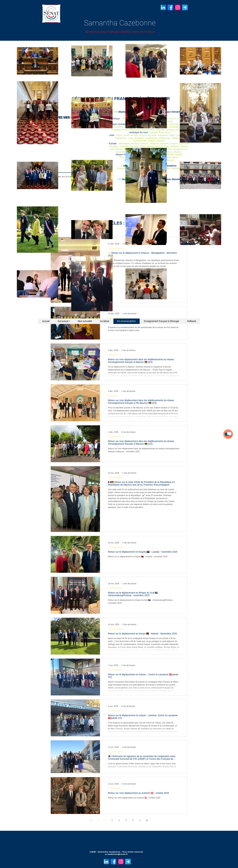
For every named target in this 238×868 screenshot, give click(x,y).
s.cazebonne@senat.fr (116, 854)
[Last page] (147, 820)
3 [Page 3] (119, 820)
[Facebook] (170, 7)
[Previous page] (98, 820)
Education (113, 395)
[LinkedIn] (163, 7)
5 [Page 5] (133, 820)
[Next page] (140, 820)
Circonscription (115, 318)
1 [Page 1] (105, 820)
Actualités (112, 355)
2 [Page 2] (112, 820)
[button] (228, 434)
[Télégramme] (185, 7)
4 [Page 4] (126, 820)
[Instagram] (178, 7)
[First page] (91, 820)
